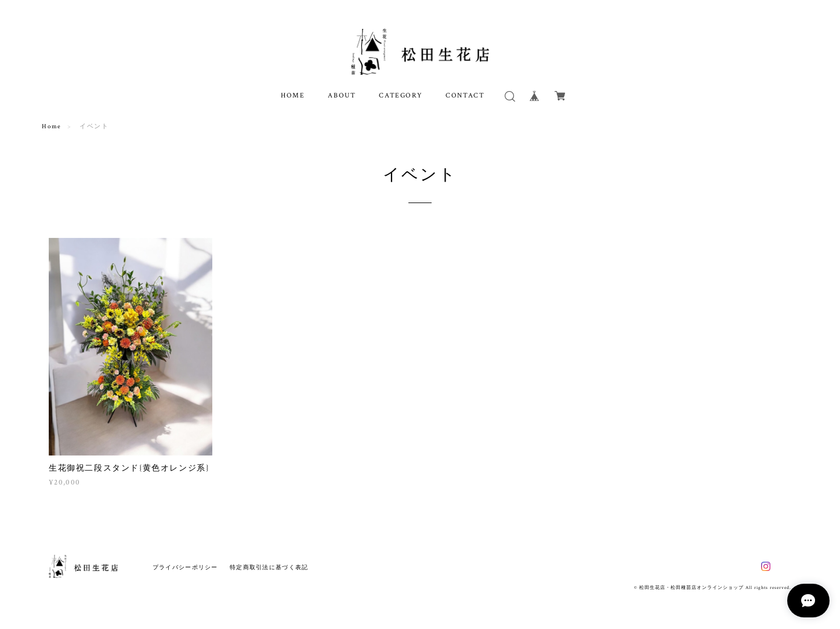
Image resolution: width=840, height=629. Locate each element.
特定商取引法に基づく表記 (269, 567)
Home (51, 126)
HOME (293, 95)
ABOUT (342, 95)
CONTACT (465, 95)
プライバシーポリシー (185, 567)
